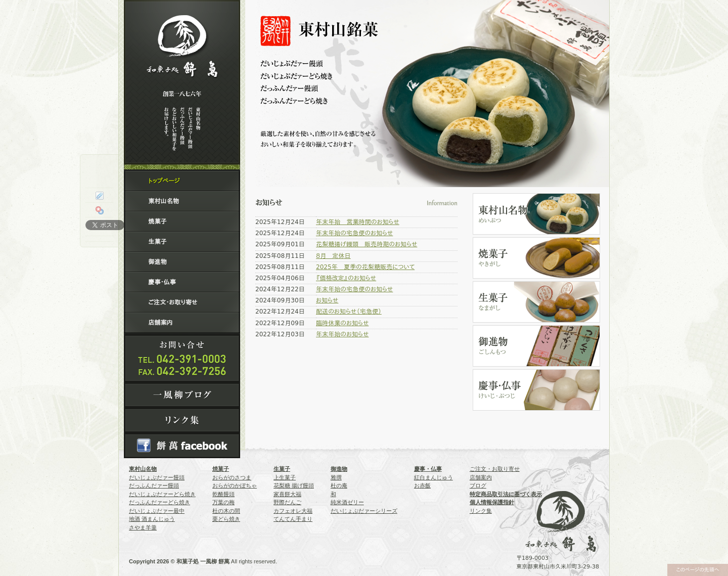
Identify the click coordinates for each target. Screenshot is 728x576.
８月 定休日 (333, 256)
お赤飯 (422, 485)
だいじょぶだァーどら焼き (162, 494)
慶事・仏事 (162, 282)
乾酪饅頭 (223, 494)
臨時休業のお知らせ (342, 323)
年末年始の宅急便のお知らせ (354, 233)
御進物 (157, 262)
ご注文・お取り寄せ (173, 302)
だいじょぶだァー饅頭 (157, 477)
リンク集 (481, 511)
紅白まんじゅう (434, 477)
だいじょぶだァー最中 (157, 511)
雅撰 (336, 477)
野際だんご (287, 502)
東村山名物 (163, 201)
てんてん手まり (293, 519)
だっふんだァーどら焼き (160, 502)
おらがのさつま (232, 477)
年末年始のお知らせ (342, 334)
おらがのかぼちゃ (235, 485)
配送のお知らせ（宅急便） (349, 312)
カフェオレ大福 (293, 511)
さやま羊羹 (143, 527)
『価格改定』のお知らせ (346, 278)
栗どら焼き (226, 519)
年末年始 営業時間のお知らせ (358, 222)
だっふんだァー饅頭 (154, 485)
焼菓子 (157, 221)
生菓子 (157, 242)
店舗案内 (160, 323)
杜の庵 (339, 485)
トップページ (164, 181)
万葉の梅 (223, 502)
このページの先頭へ (697, 570)
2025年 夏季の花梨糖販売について (365, 267)
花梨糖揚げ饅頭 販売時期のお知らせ (367, 244)
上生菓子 (285, 477)
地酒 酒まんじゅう (152, 519)
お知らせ (327, 300)
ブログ (478, 485)
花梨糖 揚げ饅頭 (294, 485)
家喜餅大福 (287, 494)
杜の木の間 (226, 511)
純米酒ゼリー (347, 502)
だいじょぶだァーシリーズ (364, 511)
